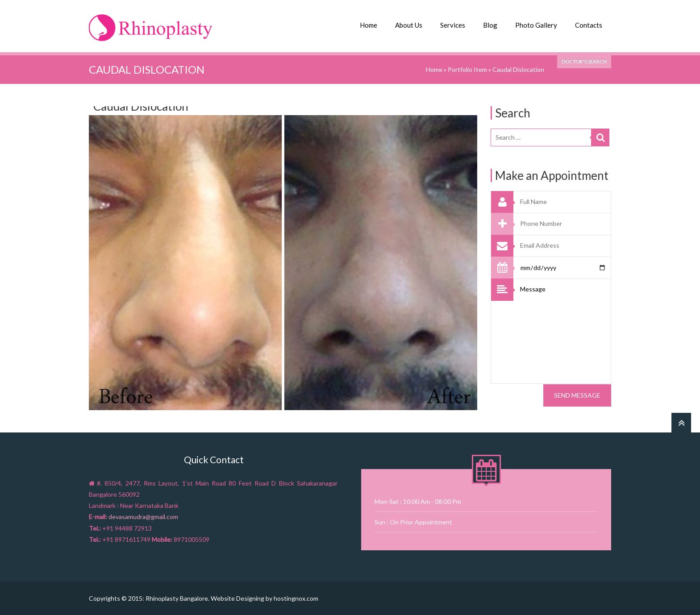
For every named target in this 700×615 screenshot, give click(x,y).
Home (369, 25)
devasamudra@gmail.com (143, 517)
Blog (490, 25)
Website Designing (237, 598)
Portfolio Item (467, 69)
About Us (409, 25)
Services (453, 25)
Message (563, 331)
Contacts (589, 25)
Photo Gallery (536, 25)
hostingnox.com (296, 598)
